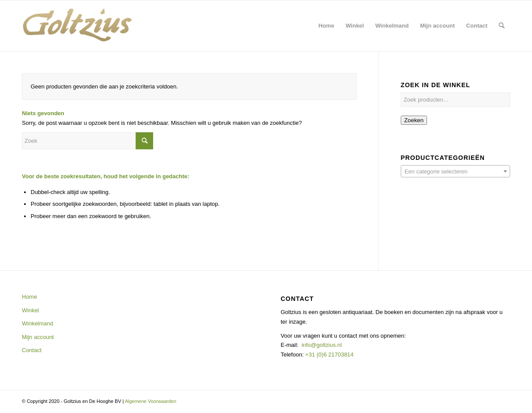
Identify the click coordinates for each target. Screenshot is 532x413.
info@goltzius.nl (322, 345)
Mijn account (38, 337)
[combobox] (455, 171)
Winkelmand (38, 323)
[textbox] (455, 172)
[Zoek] (502, 26)
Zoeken (414, 120)
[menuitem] (326, 26)
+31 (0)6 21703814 (329, 355)
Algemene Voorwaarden (150, 401)
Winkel (30, 310)
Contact (32, 350)
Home (30, 297)
